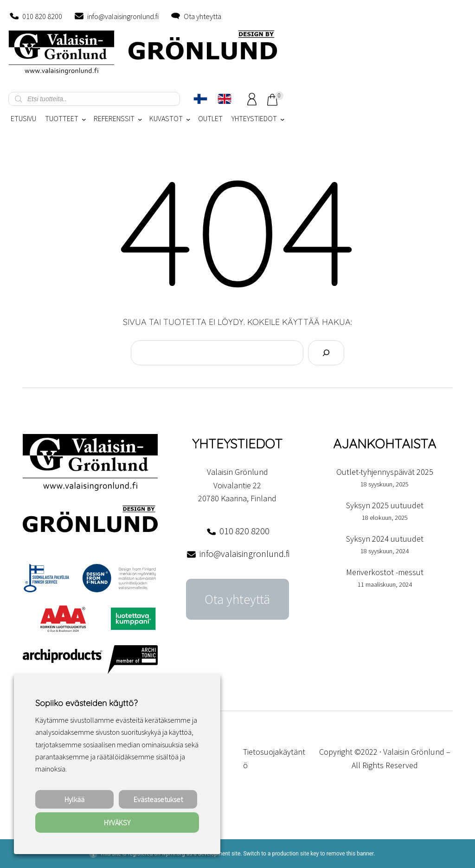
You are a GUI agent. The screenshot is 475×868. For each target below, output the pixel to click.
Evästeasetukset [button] (158, 799)
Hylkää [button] (74, 799)
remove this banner (350, 854)
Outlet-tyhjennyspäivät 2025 (385, 472)
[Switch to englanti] (225, 99)
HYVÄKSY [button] (117, 823)
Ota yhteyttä (202, 16)
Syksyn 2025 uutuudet (385, 505)
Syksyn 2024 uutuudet (385, 539)
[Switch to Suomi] (200, 99)
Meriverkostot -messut (385, 572)
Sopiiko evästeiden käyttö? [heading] (86, 703)
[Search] (326, 353)
